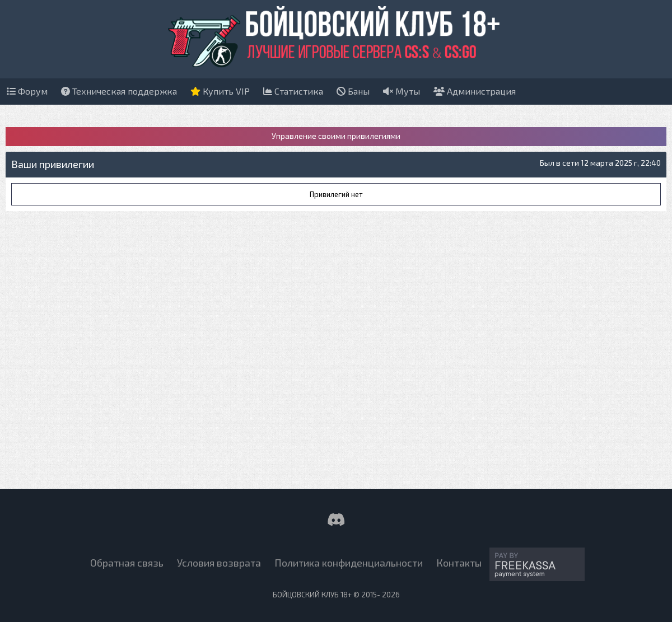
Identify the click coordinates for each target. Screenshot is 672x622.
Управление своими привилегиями (336, 136)
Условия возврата (219, 563)
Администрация (475, 91)
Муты (402, 91)
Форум (27, 91)
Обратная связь (127, 563)
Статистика (293, 91)
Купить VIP (220, 91)
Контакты (459, 563)
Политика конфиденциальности (349, 563)
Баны (353, 91)
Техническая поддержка (119, 91)
